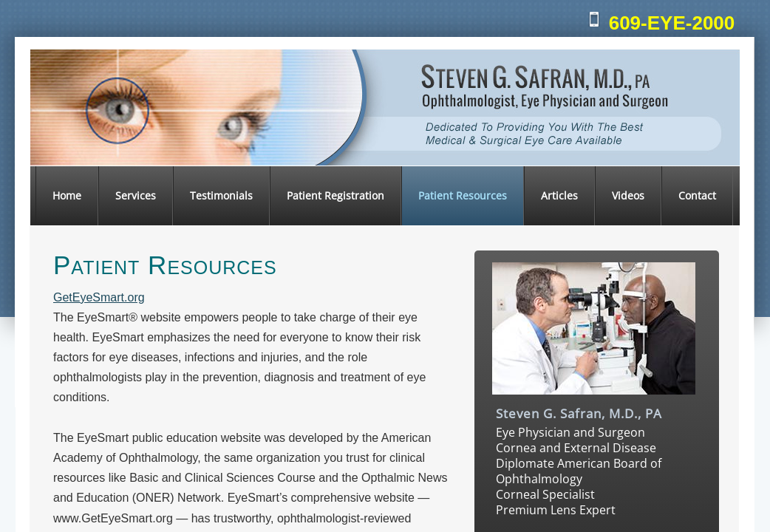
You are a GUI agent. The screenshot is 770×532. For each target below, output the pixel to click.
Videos (628, 195)
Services (136, 195)
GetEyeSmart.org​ (99, 297)
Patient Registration (335, 195)
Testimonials (221, 195)
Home (67, 195)
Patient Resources (463, 195)
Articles (559, 195)
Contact (697, 195)
